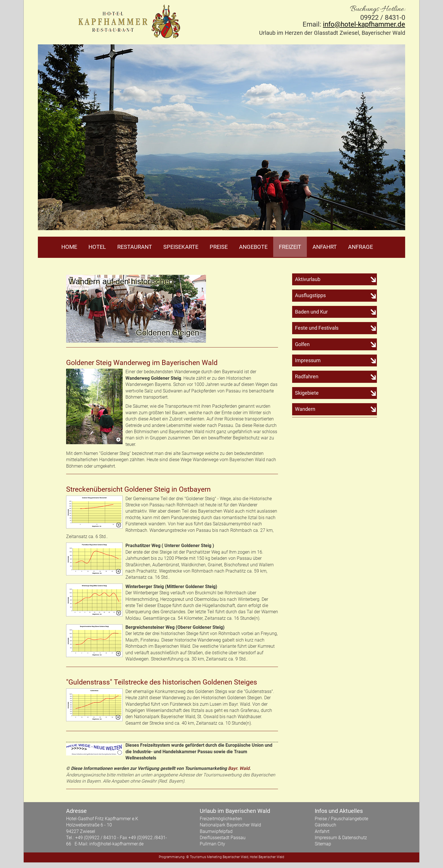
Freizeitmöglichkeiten (221, 819)
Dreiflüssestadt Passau (223, 838)
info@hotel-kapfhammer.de (364, 24)
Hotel (97, 247)
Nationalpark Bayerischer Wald (230, 825)
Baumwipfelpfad (216, 831)
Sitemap (323, 844)
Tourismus (198, 857)
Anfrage (361, 247)
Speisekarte (181, 247)
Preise (219, 247)
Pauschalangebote (349, 819)
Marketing (214, 857)
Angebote (253, 247)
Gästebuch (325, 825)
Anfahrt (325, 247)
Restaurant (135, 247)
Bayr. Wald (239, 768)
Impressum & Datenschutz (341, 838)
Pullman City (212, 844)
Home (69, 247)
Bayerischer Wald (235, 857)
